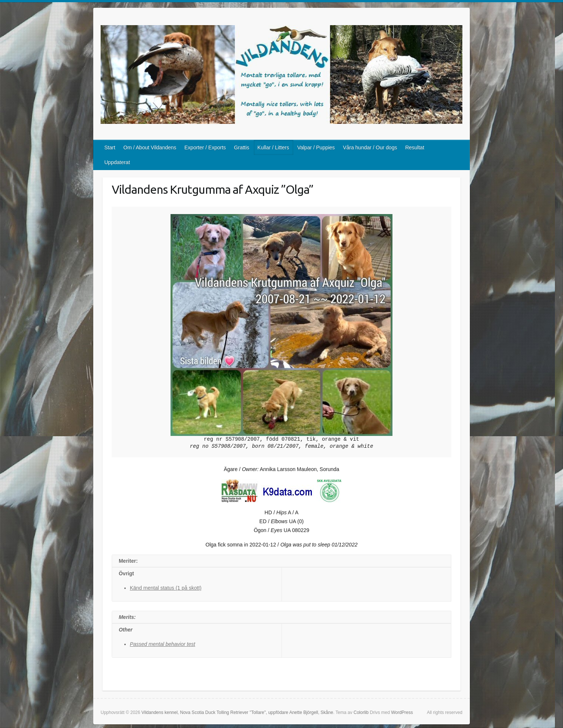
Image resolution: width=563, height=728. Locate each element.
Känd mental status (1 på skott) (166, 588)
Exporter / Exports (205, 148)
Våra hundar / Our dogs (370, 148)
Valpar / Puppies (316, 148)
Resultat (414, 148)
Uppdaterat (117, 162)
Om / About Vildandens (150, 148)
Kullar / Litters (273, 148)
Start (110, 148)
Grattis (242, 148)
